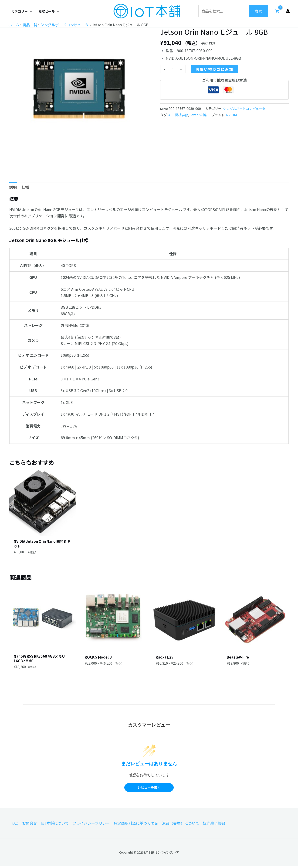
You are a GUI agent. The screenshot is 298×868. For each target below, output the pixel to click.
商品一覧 (30, 25)
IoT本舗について (55, 825)
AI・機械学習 (178, 115)
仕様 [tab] (25, 187)
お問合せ (30, 825)
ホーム (14, 25)
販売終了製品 (214, 825)
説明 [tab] (13, 187)
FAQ (15, 825)
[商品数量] (173, 69)
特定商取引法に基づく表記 (136, 825)
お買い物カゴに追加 (214, 69)
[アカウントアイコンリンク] (288, 11)
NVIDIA (232, 115)
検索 (258, 11)
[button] (22, 11)
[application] (30, 11)
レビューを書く (149, 789)
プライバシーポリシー (91, 825)
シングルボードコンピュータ (64, 25)
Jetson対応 (198, 115)
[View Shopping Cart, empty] (277, 11)
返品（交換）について (181, 825)
